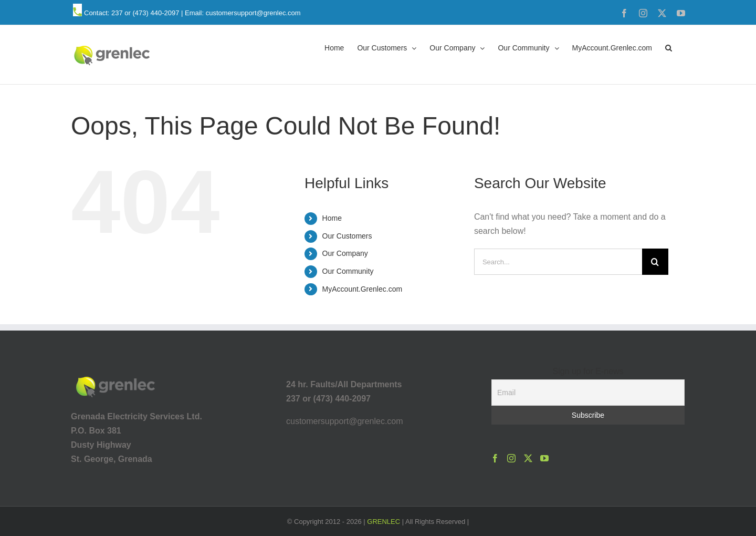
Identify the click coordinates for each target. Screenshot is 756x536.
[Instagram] (511, 458)
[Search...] (558, 262)
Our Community (348, 271)
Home (332, 218)
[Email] (588, 393)
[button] (669, 47)
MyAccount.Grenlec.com (363, 289)
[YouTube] (544, 458)
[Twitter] (528, 458)
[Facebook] (495, 458)
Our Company (345, 253)
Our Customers (347, 236)
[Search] (655, 262)
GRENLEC (384, 522)
